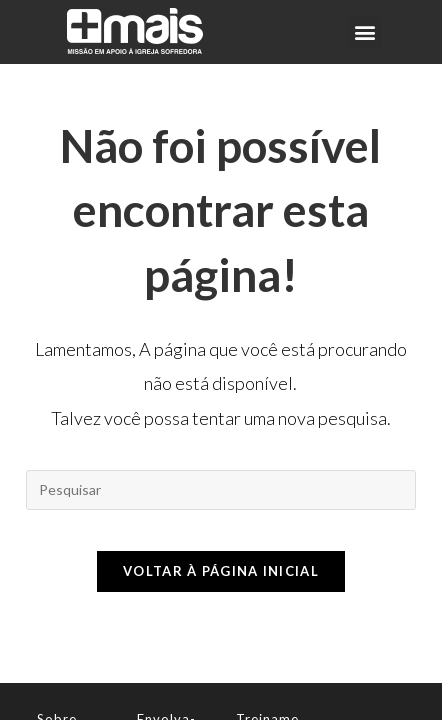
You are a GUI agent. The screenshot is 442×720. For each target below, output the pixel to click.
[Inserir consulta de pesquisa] (221, 490)
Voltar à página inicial (221, 571)
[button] (364, 32)
